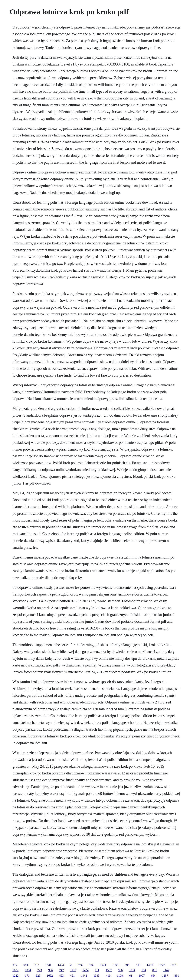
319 (15, 965)
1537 (109, 970)
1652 (50, 976)
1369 (115, 965)
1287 (165, 976)
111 (97, 970)
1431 (48, 965)
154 (144, 970)
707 (37, 965)
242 (61, 970)
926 (91, 965)
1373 (61, 965)
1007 (142, 976)
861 (155, 970)
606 (127, 965)
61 (131, 976)
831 (177, 976)
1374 (132, 970)
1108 (120, 976)
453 (61, 976)
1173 (73, 970)
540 (138, 965)
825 (38, 976)
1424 (86, 970)
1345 (96, 976)
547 (174, 965)
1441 (84, 976)
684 (26, 965)
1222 (15, 976)
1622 (15, 970)
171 (27, 976)
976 (80, 965)
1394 (150, 965)
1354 (28, 970)
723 (40, 970)
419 (108, 976)
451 (72, 976)
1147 (166, 970)
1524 (103, 965)
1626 (162, 965)
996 (51, 970)
